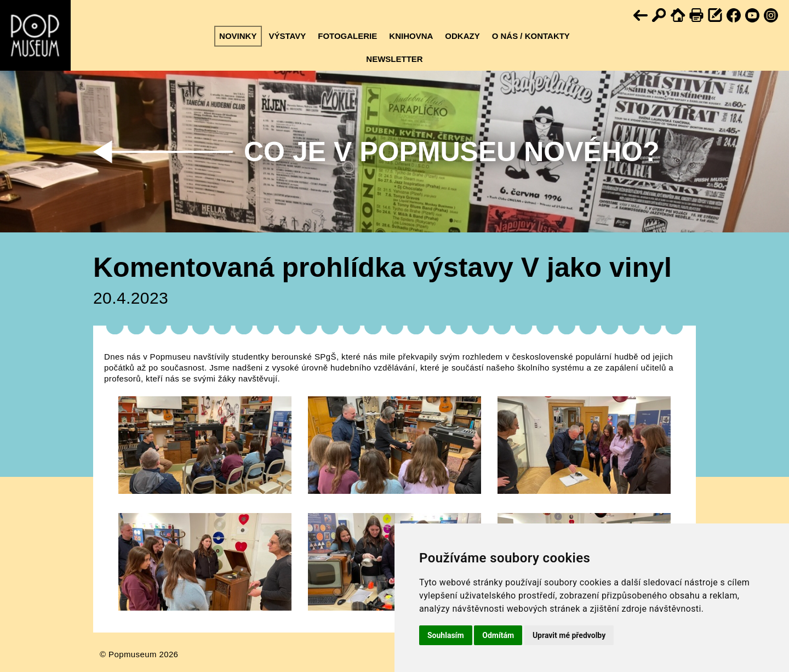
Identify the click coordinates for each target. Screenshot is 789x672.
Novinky (238, 36)
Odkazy (462, 36)
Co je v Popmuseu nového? (451, 152)
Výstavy (287, 36)
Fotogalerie (347, 36)
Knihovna (411, 36)
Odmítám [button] (498, 635)
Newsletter (394, 59)
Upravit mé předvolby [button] (569, 635)
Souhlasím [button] (446, 635)
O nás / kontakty (531, 36)
